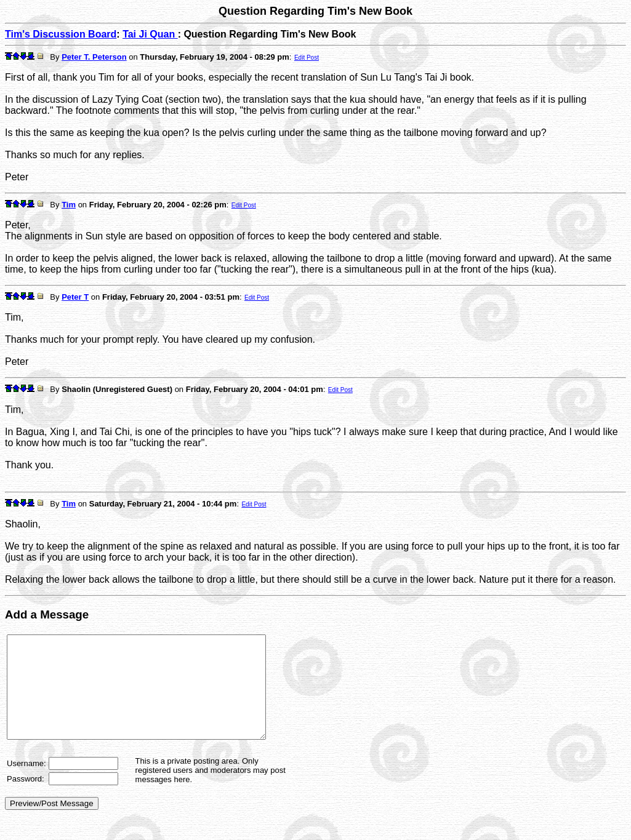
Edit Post (307, 58)
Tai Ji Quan (150, 34)
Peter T (75, 297)
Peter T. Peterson (94, 57)
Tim (69, 205)
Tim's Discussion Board (61, 34)
